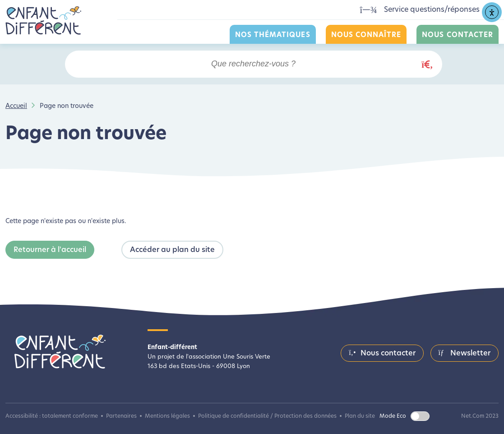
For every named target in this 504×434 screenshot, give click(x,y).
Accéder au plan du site (172, 250)
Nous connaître (366, 35)
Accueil (16, 106)
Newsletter (465, 353)
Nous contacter (458, 35)
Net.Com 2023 (480, 416)
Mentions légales (167, 416)
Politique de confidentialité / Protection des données (267, 416)
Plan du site (360, 416)
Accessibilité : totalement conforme (52, 416)
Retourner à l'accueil (50, 250)
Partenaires (121, 416)
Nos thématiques (273, 35)
